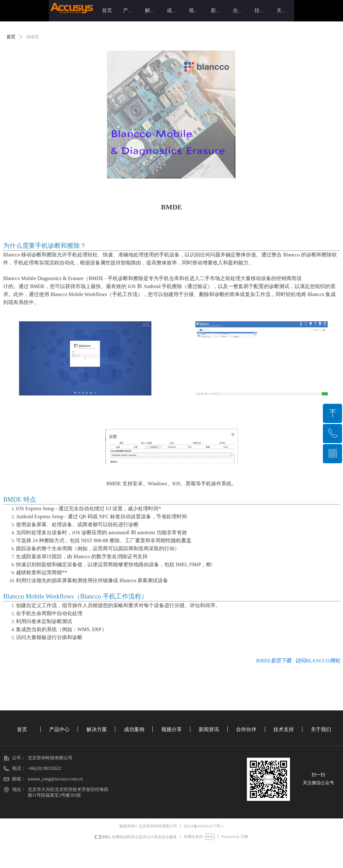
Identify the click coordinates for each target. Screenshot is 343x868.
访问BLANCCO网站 (317, 661)
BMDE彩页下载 (274, 661)
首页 (11, 37)
